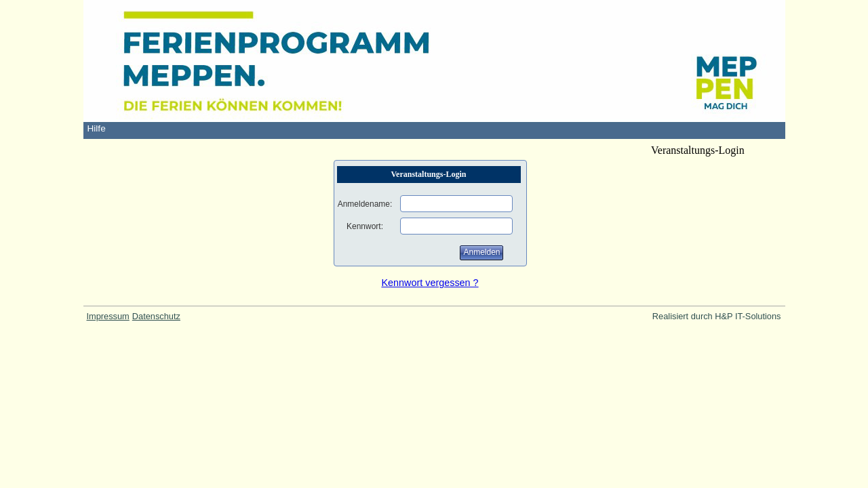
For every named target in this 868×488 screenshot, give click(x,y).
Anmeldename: (365, 204)
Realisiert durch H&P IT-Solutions (717, 316)
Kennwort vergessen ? (430, 283)
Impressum (108, 316)
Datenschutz (156, 316)
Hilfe (97, 128)
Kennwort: (365, 226)
